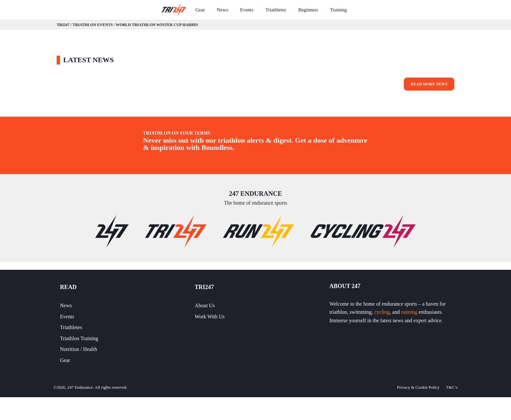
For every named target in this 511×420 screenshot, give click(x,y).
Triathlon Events (92, 25)
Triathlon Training (79, 338)
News (223, 10)
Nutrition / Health (79, 349)
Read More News (429, 84)
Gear (200, 10)
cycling (382, 312)
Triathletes (276, 10)
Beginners (308, 10)
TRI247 (63, 25)
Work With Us (210, 317)
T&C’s (452, 387)
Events (247, 10)
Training (338, 10)
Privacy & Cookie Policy (418, 387)
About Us (205, 305)
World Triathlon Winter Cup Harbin (157, 25)
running (409, 312)
